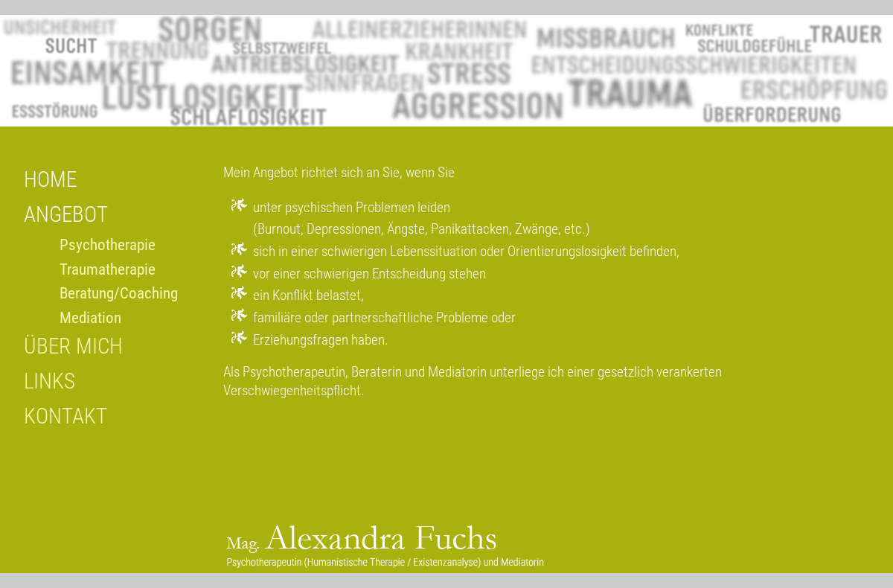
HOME (50, 179)
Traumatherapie (108, 269)
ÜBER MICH (73, 346)
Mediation (90, 318)
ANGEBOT (66, 214)
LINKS (49, 381)
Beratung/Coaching (119, 293)
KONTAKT (65, 416)
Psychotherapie (108, 245)
